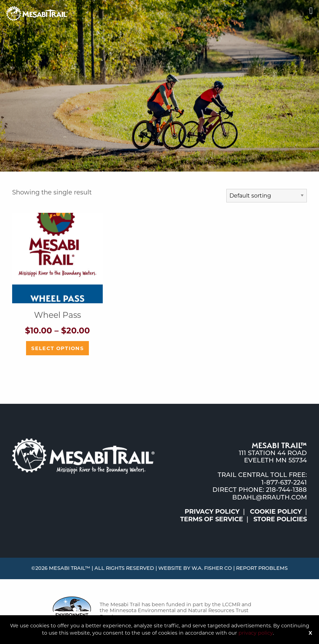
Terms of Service (212, 519)
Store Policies (280, 519)
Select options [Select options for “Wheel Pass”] (57, 348)
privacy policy (256, 633)
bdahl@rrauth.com (270, 497)
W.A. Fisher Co (212, 568)
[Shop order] (267, 196)
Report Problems (262, 568)
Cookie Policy (276, 512)
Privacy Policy (212, 512)
